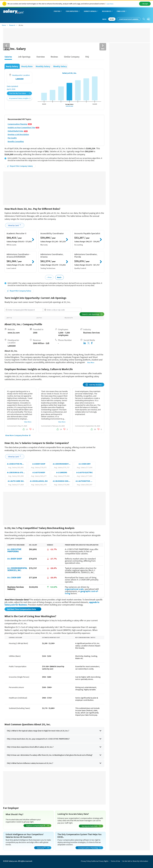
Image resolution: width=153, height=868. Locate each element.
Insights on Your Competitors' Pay (23, 128)
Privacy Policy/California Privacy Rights (95, 861)
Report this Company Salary (20, 166)
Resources (108, 11)
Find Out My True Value (20, 93)
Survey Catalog (91, 11)
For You (58, 11)
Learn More (110, 4)
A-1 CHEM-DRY (14, 577)
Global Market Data (18, 131)
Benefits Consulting (16, 141)
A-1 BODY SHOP (15, 559)
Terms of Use (115, 861)
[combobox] (24, 310)
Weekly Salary (60, 66)
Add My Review (94, 385)
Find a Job (122, 11)
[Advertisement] (54, 188)
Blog (104, 19)
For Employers (73, 11)
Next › (59, 277)
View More (91, 363)
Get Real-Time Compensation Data (22, 609)
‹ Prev (49, 277)
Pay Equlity (12, 138)
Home (4, 25)
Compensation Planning (129, 19)
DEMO (112, 19)
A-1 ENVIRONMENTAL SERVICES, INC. (17, 569)
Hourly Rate (27, 66)
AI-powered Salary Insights (20, 98)
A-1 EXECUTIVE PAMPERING (14, 550)
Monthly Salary (43, 66)
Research (12, 25)
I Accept (145, 4)
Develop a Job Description (18, 134)
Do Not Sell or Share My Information (135, 861)
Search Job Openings (92, 314)
